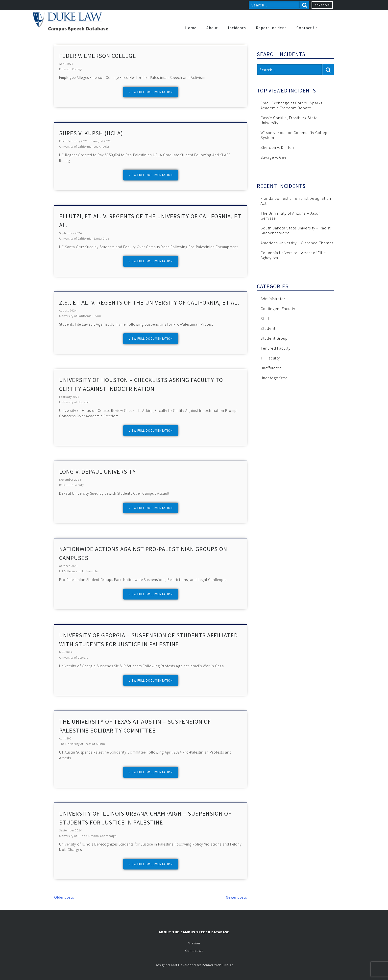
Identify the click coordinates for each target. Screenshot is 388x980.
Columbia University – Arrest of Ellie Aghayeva (293, 255)
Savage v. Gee (274, 157)
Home (191, 28)
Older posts (64, 897)
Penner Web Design (218, 965)
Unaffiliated (271, 368)
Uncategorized (274, 378)
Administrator (273, 299)
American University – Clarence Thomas (297, 243)
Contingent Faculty (278, 309)
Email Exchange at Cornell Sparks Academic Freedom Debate (291, 105)
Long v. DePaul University (97, 472)
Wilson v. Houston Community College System (295, 135)
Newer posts (236, 897)
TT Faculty (270, 358)
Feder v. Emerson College (98, 56)
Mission (194, 943)
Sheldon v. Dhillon (277, 147)
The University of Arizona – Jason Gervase (291, 216)
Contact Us (307, 28)
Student (268, 328)
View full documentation (151, 92)
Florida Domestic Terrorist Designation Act (296, 201)
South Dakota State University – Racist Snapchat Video (296, 230)
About (212, 28)
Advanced (322, 5)
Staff (265, 318)
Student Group (274, 338)
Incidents (237, 28)
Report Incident (271, 28)
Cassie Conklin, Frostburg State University (289, 120)
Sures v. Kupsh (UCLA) (91, 133)
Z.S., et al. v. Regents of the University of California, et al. (149, 302)
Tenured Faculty (276, 348)
